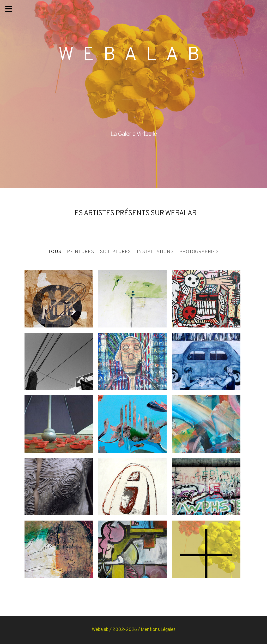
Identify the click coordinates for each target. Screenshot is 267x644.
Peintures (80, 252)
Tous (55, 252)
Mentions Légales (158, 630)
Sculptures (115, 252)
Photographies (199, 252)
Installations (155, 252)
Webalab (100, 630)
